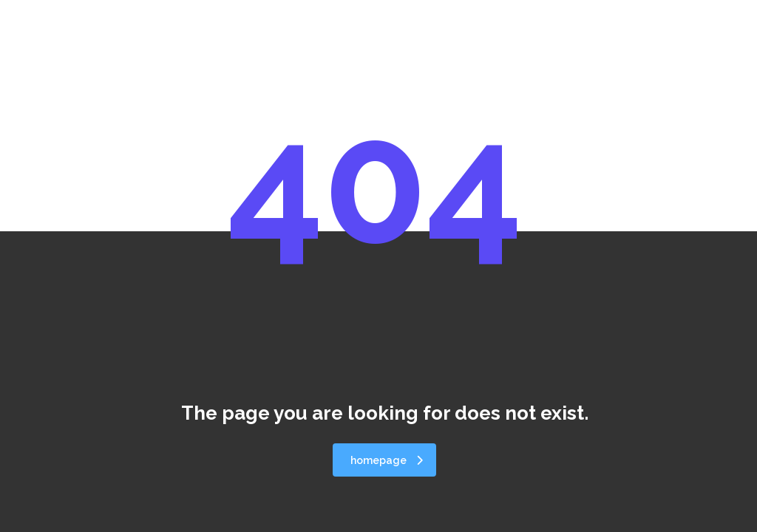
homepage (387, 460)
